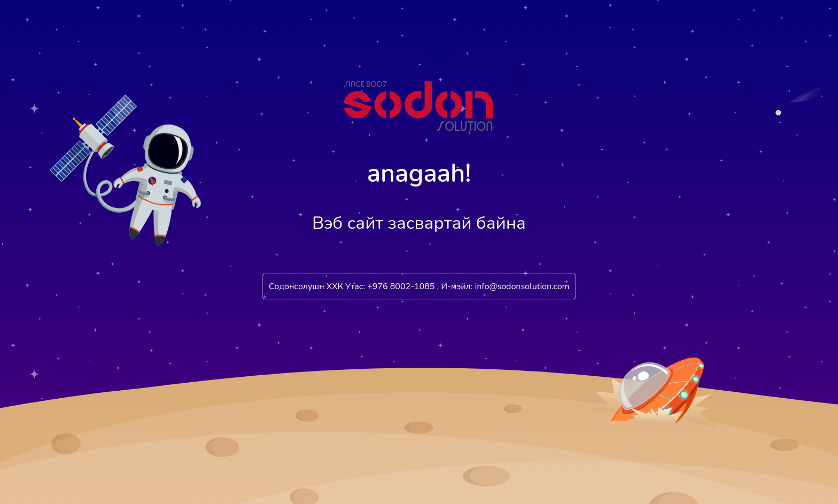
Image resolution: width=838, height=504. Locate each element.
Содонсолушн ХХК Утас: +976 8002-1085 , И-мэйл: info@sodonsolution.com (419, 286)
